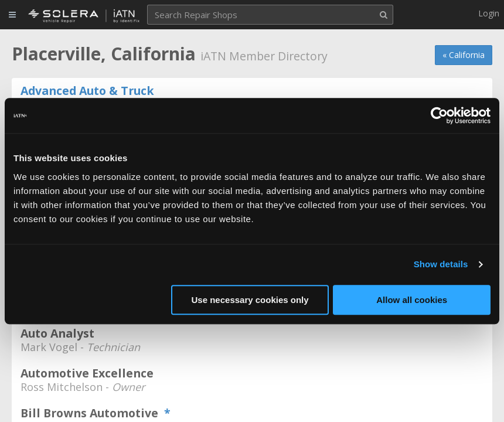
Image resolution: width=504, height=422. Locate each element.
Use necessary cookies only (250, 300)
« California (464, 55)
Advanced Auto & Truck (87, 91)
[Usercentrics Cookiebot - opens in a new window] (439, 115)
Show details (441, 264)
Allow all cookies (412, 300)
